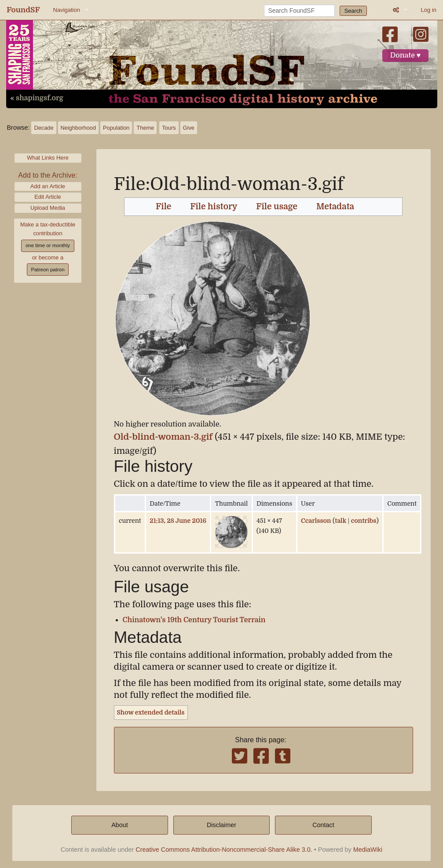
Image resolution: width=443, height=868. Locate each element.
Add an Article (48, 186)
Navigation (67, 10)
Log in (429, 10)
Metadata (335, 207)
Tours (169, 128)
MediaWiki (368, 850)
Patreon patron (48, 270)
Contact (323, 825)
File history (214, 207)
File (163, 207)
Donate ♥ (406, 55)
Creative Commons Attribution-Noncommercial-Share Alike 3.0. (224, 850)
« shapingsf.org (37, 98)
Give (189, 128)
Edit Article (48, 197)
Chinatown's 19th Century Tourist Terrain (194, 620)
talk (340, 521)
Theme (145, 128)
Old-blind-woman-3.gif (163, 437)
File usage (277, 207)
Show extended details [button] (151, 712)
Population (116, 128)
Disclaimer (221, 825)
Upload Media (48, 208)
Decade (44, 128)
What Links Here (48, 158)
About (120, 825)
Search (353, 11)
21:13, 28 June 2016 (178, 521)
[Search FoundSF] (299, 11)
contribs (364, 521)
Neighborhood (78, 128)
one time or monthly (48, 245)
